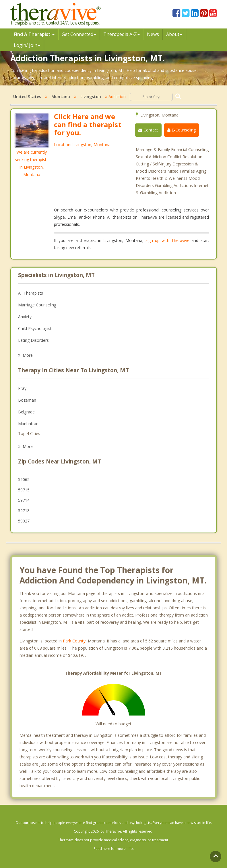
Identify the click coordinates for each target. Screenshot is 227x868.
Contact (148, 130)
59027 (24, 521)
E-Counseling (182, 130)
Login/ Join (27, 45)
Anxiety (25, 317)
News (153, 34)
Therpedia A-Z (122, 34)
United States (27, 97)
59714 (24, 500)
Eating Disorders (33, 340)
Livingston (91, 97)
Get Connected (79, 34)
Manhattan (28, 424)
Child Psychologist (35, 328)
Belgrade (26, 412)
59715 (24, 490)
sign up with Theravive (167, 240)
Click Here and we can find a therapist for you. (88, 124)
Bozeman (27, 400)
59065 (24, 479)
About (174, 34)
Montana (61, 97)
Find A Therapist (34, 34)
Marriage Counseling (37, 305)
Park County (74, 641)
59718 (24, 511)
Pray (22, 388)
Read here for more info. (114, 849)
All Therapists (31, 293)
